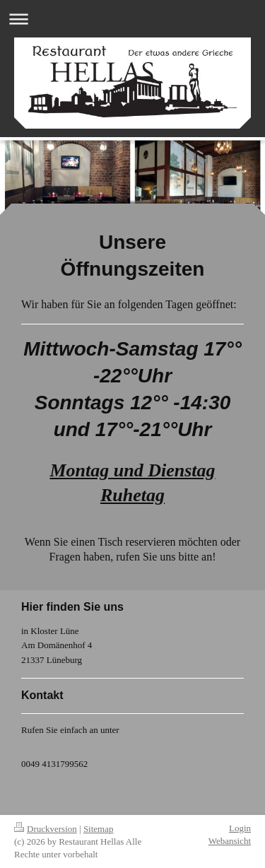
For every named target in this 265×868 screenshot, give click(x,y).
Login (240, 828)
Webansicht (230, 841)
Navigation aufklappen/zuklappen (132, 19)
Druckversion (46, 829)
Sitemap (99, 829)
